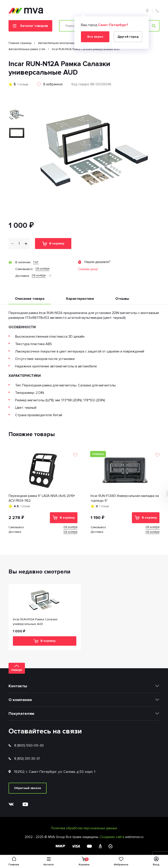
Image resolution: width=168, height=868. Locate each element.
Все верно (95, 37)
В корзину (53, 244)
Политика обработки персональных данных (84, 828)
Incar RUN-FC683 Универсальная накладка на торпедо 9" (125, 498)
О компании (20, 700)
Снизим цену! (88, 269)
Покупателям (21, 714)
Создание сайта (112, 837)
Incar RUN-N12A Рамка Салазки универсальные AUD (35, 622)
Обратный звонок (28, 788)
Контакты (18, 686)
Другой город (128, 37)
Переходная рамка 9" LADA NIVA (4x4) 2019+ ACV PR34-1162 (42, 498)
